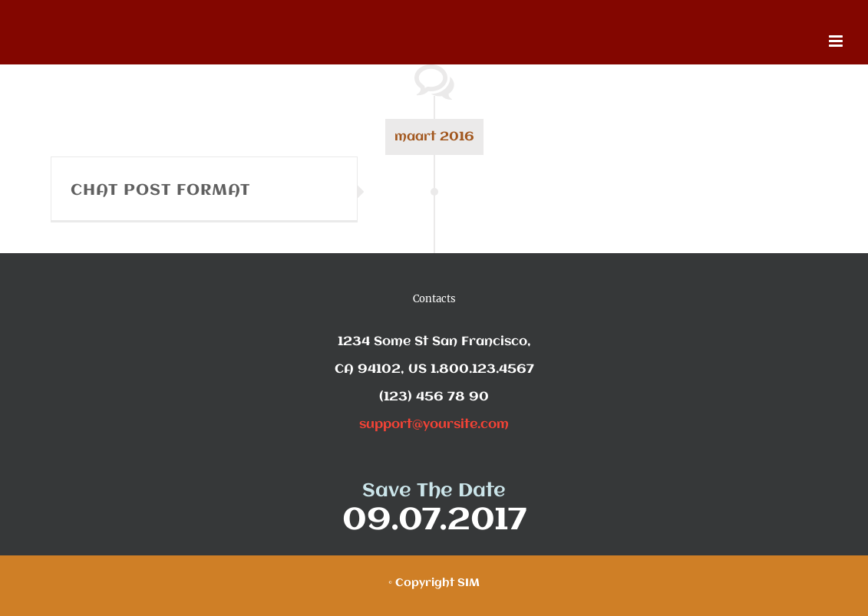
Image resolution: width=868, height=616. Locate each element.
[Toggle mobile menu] (837, 41)
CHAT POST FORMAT (160, 191)
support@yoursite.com (434, 425)
